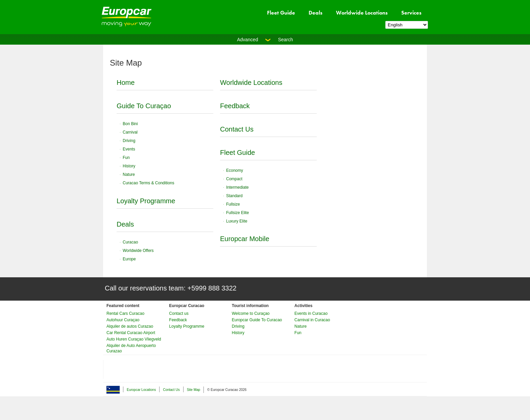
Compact (234, 179)
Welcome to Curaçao (251, 313)
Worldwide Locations (362, 13)
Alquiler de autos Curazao (130, 326)
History (129, 166)
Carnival (130, 132)
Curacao (130, 242)
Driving (129, 141)
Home (126, 83)
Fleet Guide (281, 13)
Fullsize (233, 204)
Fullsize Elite (237, 213)
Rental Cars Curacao (125, 313)
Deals (316, 13)
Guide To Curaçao (144, 106)
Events (129, 149)
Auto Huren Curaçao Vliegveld (134, 339)
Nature (129, 174)
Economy (235, 170)
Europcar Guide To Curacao (257, 320)
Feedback (235, 106)
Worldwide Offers (138, 251)
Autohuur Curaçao (123, 320)
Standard (234, 196)
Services (411, 13)
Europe (129, 259)
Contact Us (237, 129)
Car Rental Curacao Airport (131, 333)
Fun (126, 158)
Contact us (179, 313)
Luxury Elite (237, 221)
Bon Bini (130, 124)
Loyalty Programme (146, 201)
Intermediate (237, 187)
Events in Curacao (311, 313)
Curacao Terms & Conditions (149, 183)
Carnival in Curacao (312, 320)
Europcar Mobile (245, 239)
